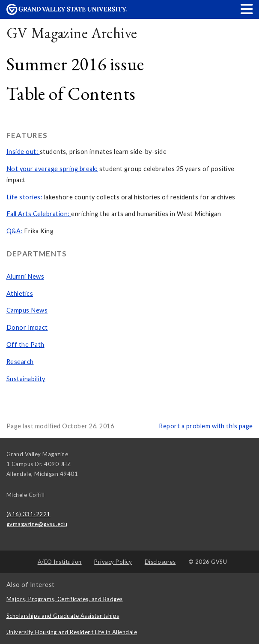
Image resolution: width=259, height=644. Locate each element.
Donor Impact (27, 327)
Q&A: (15, 231)
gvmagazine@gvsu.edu (37, 524)
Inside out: (23, 152)
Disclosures (160, 562)
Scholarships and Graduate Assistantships (63, 616)
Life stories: (25, 197)
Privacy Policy (113, 562)
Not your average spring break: (52, 169)
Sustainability (26, 379)
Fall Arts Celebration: (39, 214)
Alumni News (25, 276)
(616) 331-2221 (28, 514)
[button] (247, 9)
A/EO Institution (60, 562)
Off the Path (25, 345)
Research (20, 362)
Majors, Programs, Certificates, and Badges (65, 599)
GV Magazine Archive (72, 33)
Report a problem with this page (206, 426)
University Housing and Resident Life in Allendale (72, 632)
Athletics (20, 293)
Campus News (27, 310)
